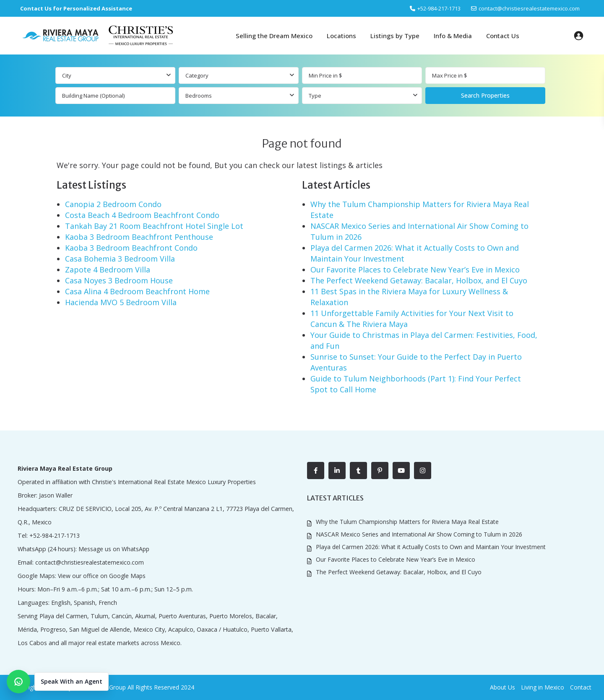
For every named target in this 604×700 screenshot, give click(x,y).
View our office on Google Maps (101, 576)
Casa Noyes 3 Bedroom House (119, 280)
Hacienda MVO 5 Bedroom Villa (121, 302)
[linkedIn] (337, 471)
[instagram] (423, 471)
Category (197, 75)
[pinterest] (380, 471)
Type (315, 96)
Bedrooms (199, 96)
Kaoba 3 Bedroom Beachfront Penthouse (139, 237)
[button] (58, 682)
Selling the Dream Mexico (274, 36)
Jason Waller (56, 495)
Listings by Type (395, 36)
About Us (502, 687)
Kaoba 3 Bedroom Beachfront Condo (131, 248)
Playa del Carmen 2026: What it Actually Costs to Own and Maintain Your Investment (431, 546)
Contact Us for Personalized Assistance (76, 8)
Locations (341, 36)
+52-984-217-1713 (54, 535)
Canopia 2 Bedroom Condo (113, 204)
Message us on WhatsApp (113, 549)
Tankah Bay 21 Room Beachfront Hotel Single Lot (154, 226)
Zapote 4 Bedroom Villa (108, 270)
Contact (581, 687)
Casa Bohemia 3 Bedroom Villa (120, 259)
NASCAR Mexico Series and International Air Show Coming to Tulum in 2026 (419, 534)
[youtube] (401, 471)
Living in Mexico (543, 687)
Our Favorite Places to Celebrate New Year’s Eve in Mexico (415, 270)
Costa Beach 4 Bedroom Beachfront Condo (142, 215)
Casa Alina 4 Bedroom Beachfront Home (137, 291)
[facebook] (316, 471)
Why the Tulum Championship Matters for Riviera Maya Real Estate (407, 522)
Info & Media (453, 36)
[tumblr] (358, 471)
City (67, 75)
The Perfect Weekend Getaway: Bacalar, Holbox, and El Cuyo (419, 280)
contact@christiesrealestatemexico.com (529, 8)
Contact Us (503, 36)
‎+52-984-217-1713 (439, 8)
